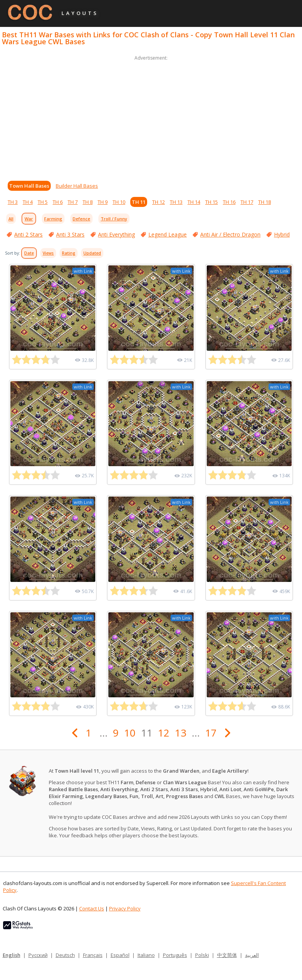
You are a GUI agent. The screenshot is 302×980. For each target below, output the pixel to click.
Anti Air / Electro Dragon (230, 234)
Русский (38, 955)
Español (120, 955)
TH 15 (212, 202)
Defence (81, 219)
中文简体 (227, 955)
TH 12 (158, 202)
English (12, 955)
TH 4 (28, 202)
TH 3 (13, 202)
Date (29, 253)
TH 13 (176, 202)
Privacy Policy (125, 908)
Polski (202, 955)
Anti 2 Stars (28, 234)
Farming (53, 219)
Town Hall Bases (29, 186)
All (11, 219)
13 (181, 733)
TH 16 (229, 202)
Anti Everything (116, 234)
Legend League (168, 234)
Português (175, 955)
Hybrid (282, 234)
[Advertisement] (151, 116)
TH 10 (119, 202)
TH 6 (58, 202)
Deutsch (65, 955)
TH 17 (247, 202)
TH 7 (73, 202)
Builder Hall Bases (77, 186)
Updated (92, 253)
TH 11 (139, 202)
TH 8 (88, 202)
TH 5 (43, 202)
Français (93, 955)
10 (130, 733)
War (29, 219)
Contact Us (92, 908)
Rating (69, 253)
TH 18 (265, 202)
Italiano (146, 955)
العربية (252, 955)
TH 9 (103, 202)
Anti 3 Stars (70, 234)
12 (164, 733)
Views (48, 253)
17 (211, 733)
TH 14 (194, 202)
